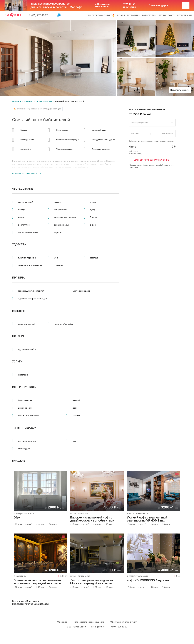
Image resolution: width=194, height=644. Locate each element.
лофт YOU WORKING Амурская (148, 580)
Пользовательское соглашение (89, 622)
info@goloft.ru (98, 627)
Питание (18, 336)
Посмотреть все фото (180, 90)
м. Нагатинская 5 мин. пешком (102, 5)
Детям (162, 15)
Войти (171, 15)
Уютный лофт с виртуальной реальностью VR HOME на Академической (147, 519)
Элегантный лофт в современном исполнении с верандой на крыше (37, 582)
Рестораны (133, 15)
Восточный (33, 601)
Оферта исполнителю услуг (123, 622)
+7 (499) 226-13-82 (38, 15)
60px (17, 518)
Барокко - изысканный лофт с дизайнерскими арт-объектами (92, 519)
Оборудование (23, 189)
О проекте (62, 622)
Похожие (19, 461)
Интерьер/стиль (24, 387)
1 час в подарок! (159, 5)
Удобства (19, 245)
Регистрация (185, 15)
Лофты (121, 15)
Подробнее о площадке (24, 173)
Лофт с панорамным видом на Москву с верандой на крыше (91, 582)
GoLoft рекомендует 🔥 (101, 15)
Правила (18, 278)
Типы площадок (24, 428)
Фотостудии (149, 15)
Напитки (19, 311)
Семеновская (41, 604)
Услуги (17, 362)
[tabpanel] (40, 491)
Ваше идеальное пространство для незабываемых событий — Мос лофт (56, 5)
